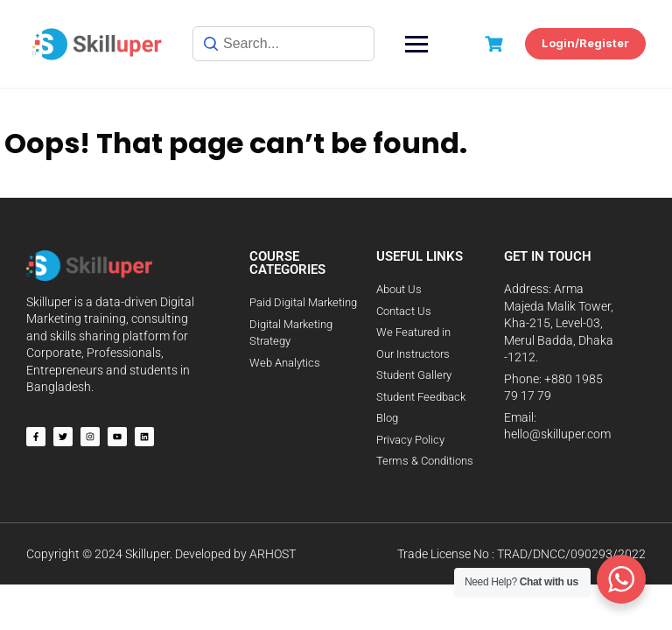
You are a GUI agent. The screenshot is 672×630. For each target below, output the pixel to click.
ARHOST (273, 554)
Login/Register (585, 43)
